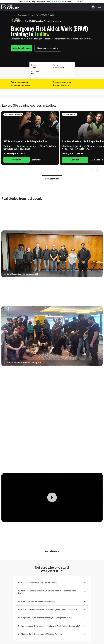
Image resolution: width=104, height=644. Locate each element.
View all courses (52, 179)
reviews (67, 1)
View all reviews (52, 551)
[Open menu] (100, 7)
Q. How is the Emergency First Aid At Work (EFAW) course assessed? (48, 610)
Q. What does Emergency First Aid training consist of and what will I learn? (47, 592)
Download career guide (48, 48)
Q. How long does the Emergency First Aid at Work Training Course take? (49, 626)
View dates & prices (22, 48)
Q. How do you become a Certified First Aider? (38, 583)
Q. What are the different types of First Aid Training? (40, 634)
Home (13, 15)
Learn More (38, 160)
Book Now (17, 160)
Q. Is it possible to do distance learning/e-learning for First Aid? (45, 618)
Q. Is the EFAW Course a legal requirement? (37, 601)
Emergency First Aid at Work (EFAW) (33, 15)
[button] (99, 169)
